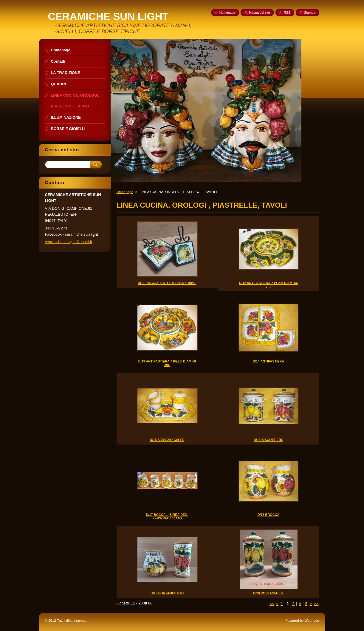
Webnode (312, 621)
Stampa (310, 13)
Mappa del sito (260, 13)
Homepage (125, 192)
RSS (287, 13)
